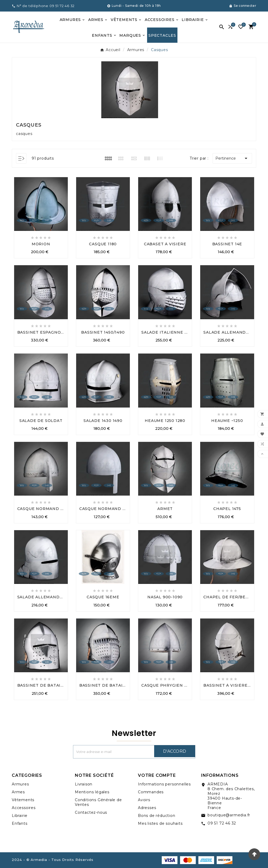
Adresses (147, 808)
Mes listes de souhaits (160, 823)
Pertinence (232, 158)
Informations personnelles (164, 784)
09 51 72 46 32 (222, 823)
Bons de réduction (157, 816)
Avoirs (144, 800)
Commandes (151, 792)
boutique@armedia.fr (229, 815)
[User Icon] (243, 6)
